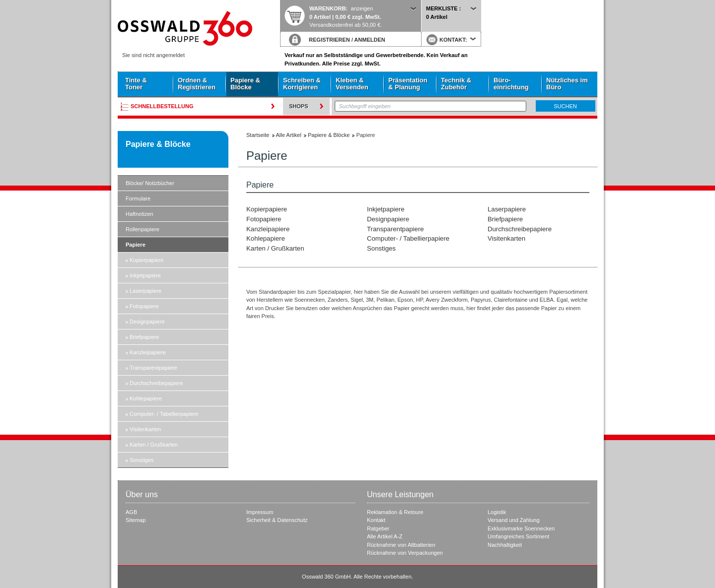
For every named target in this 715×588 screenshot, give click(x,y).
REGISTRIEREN (329, 40)
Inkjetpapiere (145, 275)
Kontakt (376, 520)
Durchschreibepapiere (156, 383)
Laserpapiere (145, 291)
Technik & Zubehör (456, 84)
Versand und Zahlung (514, 520)
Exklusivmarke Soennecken (521, 528)
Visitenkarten (145, 429)
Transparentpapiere (153, 368)
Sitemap (136, 520)
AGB (131, 512)
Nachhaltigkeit (505, 545)
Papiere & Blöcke (245, 84)
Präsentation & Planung (408, 84)
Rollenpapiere (143, 229)
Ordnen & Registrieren (197, 84)
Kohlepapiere (146, 398)
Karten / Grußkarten (154, 445)
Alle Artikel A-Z (385, 536)
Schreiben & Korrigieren (302, 84)
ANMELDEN (369, 40)
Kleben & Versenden (352, 84)
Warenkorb (327, 8)
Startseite (199, 28)
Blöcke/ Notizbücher (150, 183)
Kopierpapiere (147, 260)
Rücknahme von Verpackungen (405, 553)
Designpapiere (147, 322)
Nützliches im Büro (567, 84)
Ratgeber (378, 528)
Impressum (260, 512)
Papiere (136, 245)
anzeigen (362, 8)
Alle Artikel (289, 135)
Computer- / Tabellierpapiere (164, 414)
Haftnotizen (140, 214)
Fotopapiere (144, 306)
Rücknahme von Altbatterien (401, 545)
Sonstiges (142, 460)
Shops (299, 106)
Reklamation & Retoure (395, 512)
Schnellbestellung (162, 106)
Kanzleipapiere (148, 352)
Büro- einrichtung (511, 84)
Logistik (497, 512)
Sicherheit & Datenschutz (277, 520)
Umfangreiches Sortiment (518, 536)
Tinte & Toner (136, 84)
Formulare (138, 198)
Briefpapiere (144, 337)
